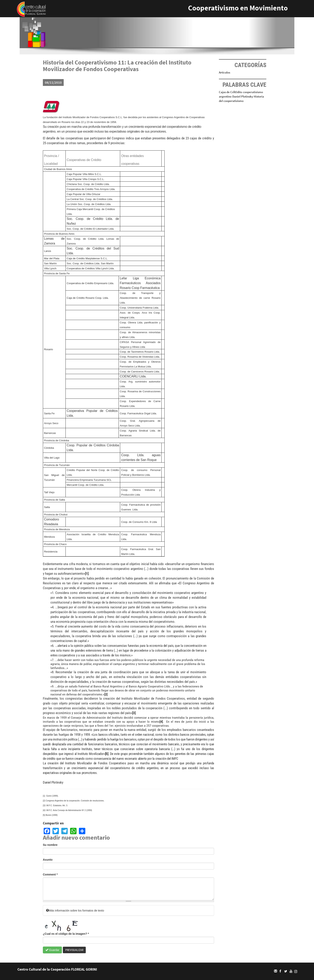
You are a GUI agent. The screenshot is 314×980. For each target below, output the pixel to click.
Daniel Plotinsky (243, 96)
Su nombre (50, 845)
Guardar (52, 950)
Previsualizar (74, 950)
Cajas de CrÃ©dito (230, 92)
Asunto (48, 860)
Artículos (224, 72)
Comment (50, 874)
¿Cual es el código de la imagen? (66, 934)
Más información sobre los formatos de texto (75, 911)
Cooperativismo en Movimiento (238, 8)
